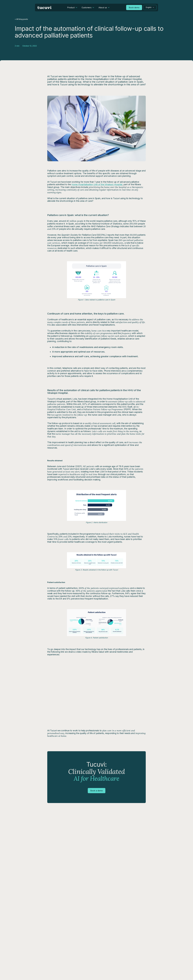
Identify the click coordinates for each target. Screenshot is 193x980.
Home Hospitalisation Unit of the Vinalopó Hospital (97, 184)
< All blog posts (21, 19)
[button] (150, 7)
